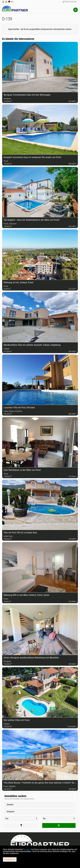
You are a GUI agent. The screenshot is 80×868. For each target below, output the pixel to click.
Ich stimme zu (10, 859)
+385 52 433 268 (69, 2)
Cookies (27, 849)
